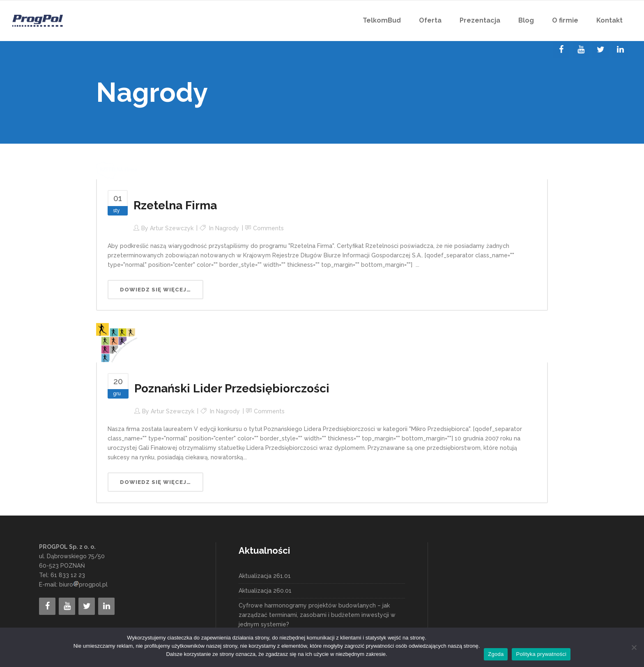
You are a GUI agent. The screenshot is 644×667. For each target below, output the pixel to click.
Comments (268, 228)
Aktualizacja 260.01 (265, 591)
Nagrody (227, 228)
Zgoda (496, 654)
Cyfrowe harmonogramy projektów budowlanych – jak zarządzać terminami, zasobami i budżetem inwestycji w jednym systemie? (317, 615)
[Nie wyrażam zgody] (634, 647)
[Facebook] (561, 50)
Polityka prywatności (541, 654)
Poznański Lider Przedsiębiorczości (232, 389)
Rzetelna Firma (175, 205)
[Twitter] (600, 50)
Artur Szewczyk (172, 228)
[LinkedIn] (620, 50)
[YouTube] (581, 50)
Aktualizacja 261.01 (265, 576)
